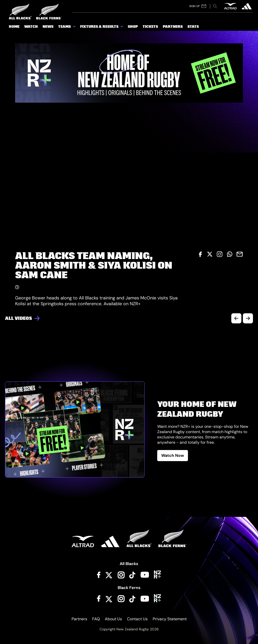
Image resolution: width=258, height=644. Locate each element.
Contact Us (137, 619)
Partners (79, 619)
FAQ (96, 619)
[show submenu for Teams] (75, 27)
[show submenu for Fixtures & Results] (122, 27)
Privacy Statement (170, 619)
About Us (113, 619)
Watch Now (173, 455)
